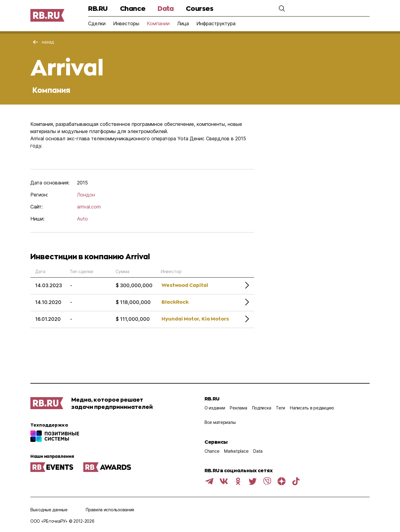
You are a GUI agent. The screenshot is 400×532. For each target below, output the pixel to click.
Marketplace (236, 451)
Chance (133, 8)
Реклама (238, 408)
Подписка (262, 408)
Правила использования (110, 510)
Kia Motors (215, 319)
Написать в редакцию (312, 408)
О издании (215, 408)
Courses (200, 8)
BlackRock (175, 302)
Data (166, 8)
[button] (282, 8)
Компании (158, 23)
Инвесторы (126, 23)
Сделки (97, 23)
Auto (82, 219)
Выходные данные (49, 510)
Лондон (86, 195)
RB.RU (98, 8)
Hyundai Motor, (181, 319)
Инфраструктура (216, 23)
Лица (183, 23)
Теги (280, 408)
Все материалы (220, 422)
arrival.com (89, 207)
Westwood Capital (185, 285)
